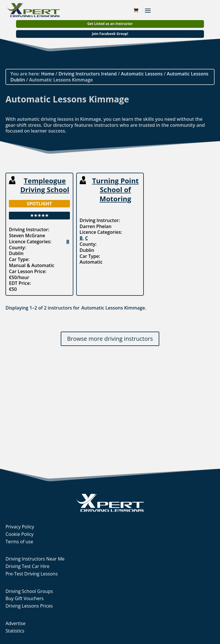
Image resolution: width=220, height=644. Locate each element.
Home (48, 74)
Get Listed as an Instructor (110, 24)
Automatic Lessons (142, 74)
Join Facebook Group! (110, 34)
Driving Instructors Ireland (88, 74)
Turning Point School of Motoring (115, 189)
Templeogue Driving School (45, 185)
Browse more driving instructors (110, 339)
